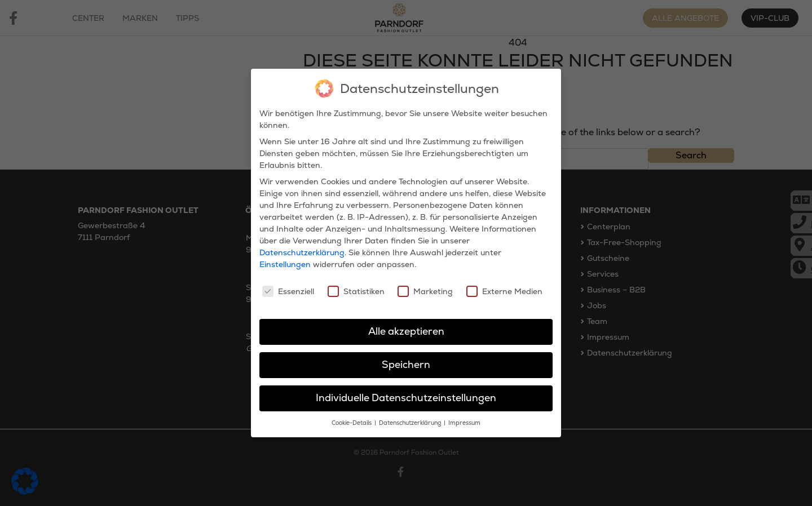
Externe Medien (504, 286)
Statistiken (356, 286)
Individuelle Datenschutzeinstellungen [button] (406, 393)
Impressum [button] (464, 418)
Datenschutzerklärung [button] (411, 418)
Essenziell (288, 286)
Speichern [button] (406, 359)
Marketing (425, 286)
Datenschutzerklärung (302, 248)
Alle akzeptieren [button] (406, 327)
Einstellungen (285, 260)
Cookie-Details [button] (352, 418)
